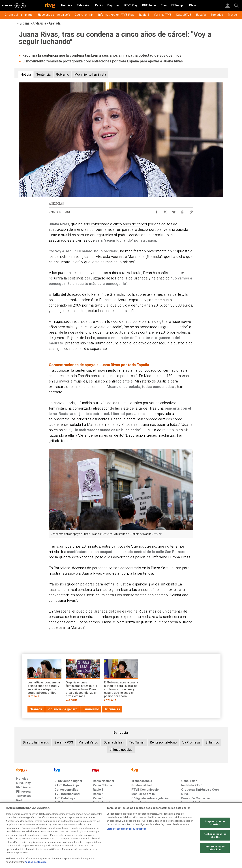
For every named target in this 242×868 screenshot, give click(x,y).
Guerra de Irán (114, 742)
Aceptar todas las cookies (215, 823)
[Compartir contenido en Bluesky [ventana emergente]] (174, 211)
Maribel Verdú (88, 742)
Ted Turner (137, 742)
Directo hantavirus (36, 742)
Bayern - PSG (64, 742)
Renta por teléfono (163, 742)
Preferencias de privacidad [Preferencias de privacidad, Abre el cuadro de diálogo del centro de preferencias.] (215, 848)
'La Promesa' (191, 742)
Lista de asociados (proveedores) (126, 829)
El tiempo (212, 742)
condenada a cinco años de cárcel (119, 224)
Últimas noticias (121, 750)
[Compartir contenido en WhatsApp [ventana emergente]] (183, 211)
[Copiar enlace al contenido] (191, 211)
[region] (121, 835)
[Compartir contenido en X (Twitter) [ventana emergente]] (165, 211)
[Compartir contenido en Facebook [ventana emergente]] (157, 211)
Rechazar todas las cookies (215, 835)
